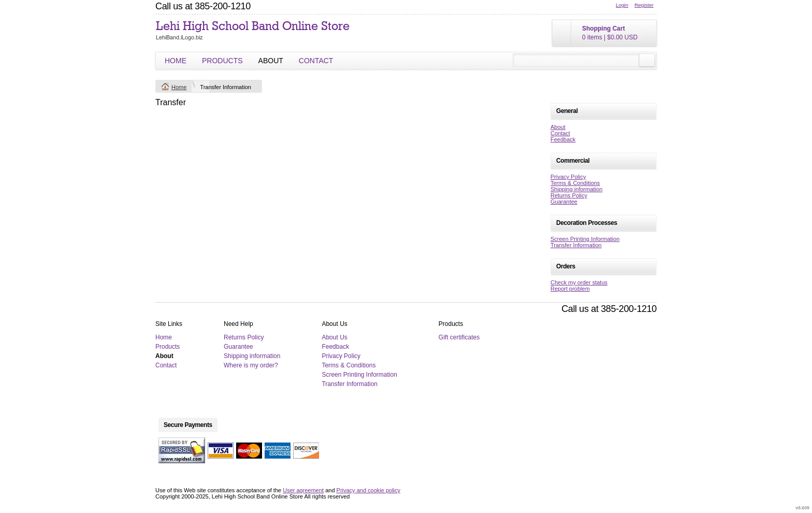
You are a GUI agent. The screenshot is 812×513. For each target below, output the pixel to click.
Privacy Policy (568, 177)
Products (222, 61)
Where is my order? (251, 365)
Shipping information (576, 189)
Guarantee (564, 202)
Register (644, 5)
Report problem (570, 289)
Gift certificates (459, 337)
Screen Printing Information (585, 239)
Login (622, 5)
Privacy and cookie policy (369, 490)
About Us (334, 337)
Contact (316, 61)
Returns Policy (569, 195)
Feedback (563, 139)
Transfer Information (576, 245)
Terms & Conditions (575, 183)
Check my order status (579, 282)
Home (176, 61)
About (271, 61)
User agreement (303, 490)
